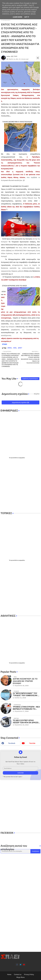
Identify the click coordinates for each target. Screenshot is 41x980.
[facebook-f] (17, 965)
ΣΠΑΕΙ (5, 344)
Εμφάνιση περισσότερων (30, 379)
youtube (32, 743)
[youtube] (24, 965)
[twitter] (20, 965)
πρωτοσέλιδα (14, 458)
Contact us (18, 974)
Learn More (17, 17)
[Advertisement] (20, 485)
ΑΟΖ (15, 348)
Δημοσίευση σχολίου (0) (20, 402)
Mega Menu (20, 977)
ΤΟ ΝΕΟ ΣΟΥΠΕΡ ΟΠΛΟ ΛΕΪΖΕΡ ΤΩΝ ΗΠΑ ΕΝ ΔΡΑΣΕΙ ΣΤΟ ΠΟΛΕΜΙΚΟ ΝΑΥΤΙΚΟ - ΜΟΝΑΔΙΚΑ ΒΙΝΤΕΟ (26, 722)
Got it (27, 17)
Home (9, 974)
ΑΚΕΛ (10, 348)
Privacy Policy (29, 974)
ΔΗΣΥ (20, 348)
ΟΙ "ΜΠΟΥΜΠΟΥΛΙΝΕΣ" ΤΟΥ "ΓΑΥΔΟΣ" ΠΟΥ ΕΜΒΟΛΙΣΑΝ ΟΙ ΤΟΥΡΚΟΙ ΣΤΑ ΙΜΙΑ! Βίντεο (26, 694)
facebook (12, 743)
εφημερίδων (22, 458)
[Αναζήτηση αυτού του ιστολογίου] (16, 851)
